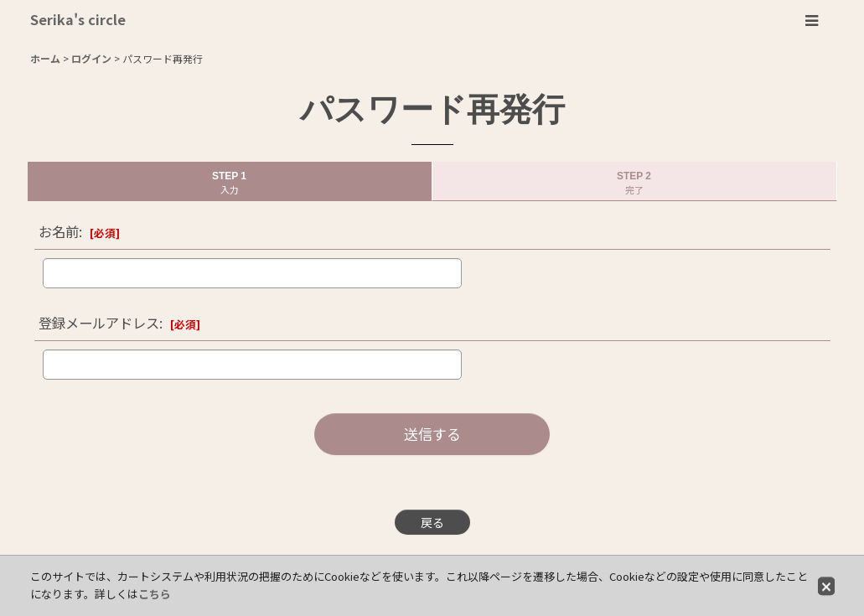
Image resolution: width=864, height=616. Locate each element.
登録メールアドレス (99, 323)
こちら (155, 594)
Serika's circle (78, 19)
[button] (811, 21)
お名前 (59, 231)
